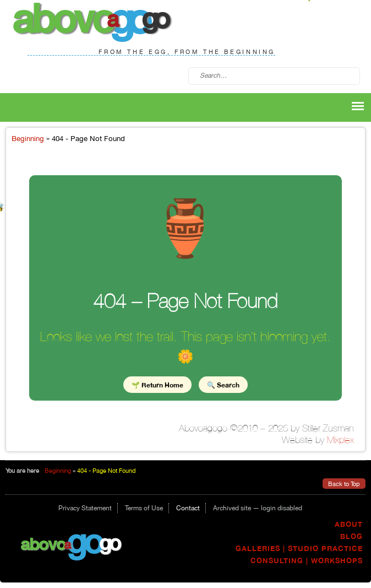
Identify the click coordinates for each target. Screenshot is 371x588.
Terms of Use (144, 508)
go (84, 541)
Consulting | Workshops (307, 561)
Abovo (43, 544)
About (349, 524)
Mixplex (340, 440)
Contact (188, 508)
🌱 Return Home (157, 384)
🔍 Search (223, 384)
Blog (351, 536)
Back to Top (344, 484)
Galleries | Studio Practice (299, 549)
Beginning (28, 138)
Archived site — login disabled (258, 508)
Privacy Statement (85, 508)
